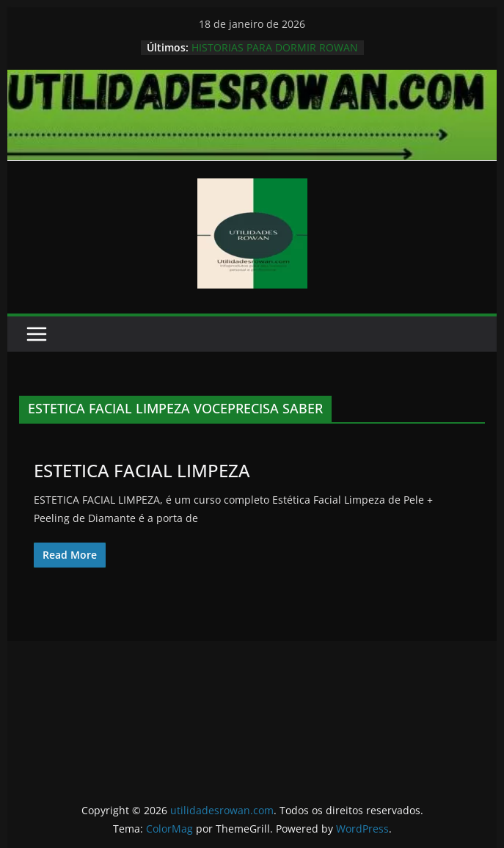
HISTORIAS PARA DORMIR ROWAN (275, 47)
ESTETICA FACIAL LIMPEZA (142, 470)
